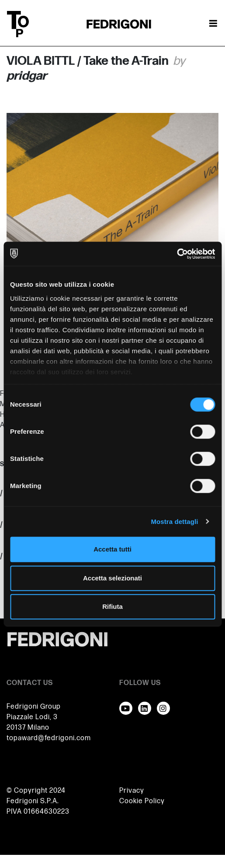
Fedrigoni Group (34, 707)
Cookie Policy (142, 801)
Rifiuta (112, 606)
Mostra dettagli (174, 522)
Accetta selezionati (112, 578)
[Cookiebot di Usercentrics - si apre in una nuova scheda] (177, 254)
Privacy (132, 791)
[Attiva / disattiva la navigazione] (213, 24)
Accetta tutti (112, 549)
